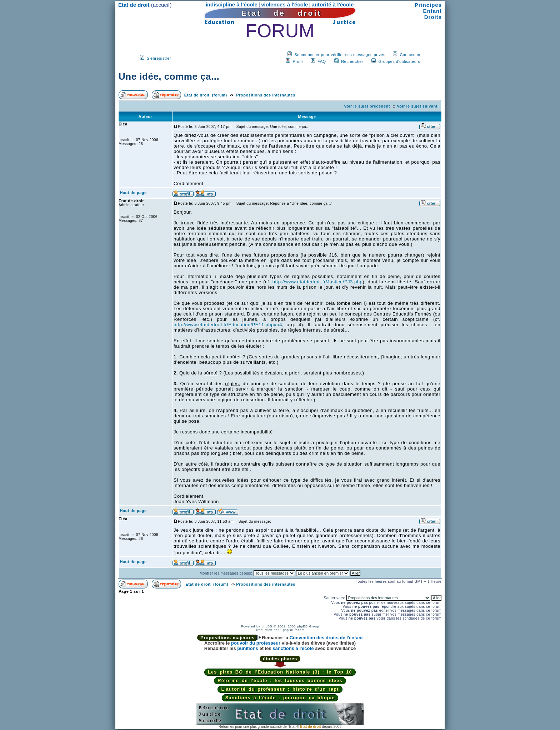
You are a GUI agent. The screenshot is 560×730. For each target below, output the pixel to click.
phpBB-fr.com (294, 630)
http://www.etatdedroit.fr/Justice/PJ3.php (317, 282)
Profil (298, 61)
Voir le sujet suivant (417, 106)
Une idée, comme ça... (169, 76)
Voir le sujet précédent (367, 106)
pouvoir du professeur (256, 643)
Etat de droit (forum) (206, 95)
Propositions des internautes (266, 95)
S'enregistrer (159, 58)
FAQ (322, 61)
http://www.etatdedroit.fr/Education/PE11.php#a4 (228, 325)
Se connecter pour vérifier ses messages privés (340, 55)
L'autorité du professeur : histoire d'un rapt (280, 689)
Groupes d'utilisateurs (399, 61)
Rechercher (352, 61)
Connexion (410, 55)
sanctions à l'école (293, 648)
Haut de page (133, 193)
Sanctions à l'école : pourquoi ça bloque (280, 698)
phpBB (267, 626)
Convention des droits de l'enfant (326, 638)
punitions (248, 648)
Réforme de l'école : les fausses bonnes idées (280, 681)
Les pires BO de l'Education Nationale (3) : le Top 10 (280, 672)
